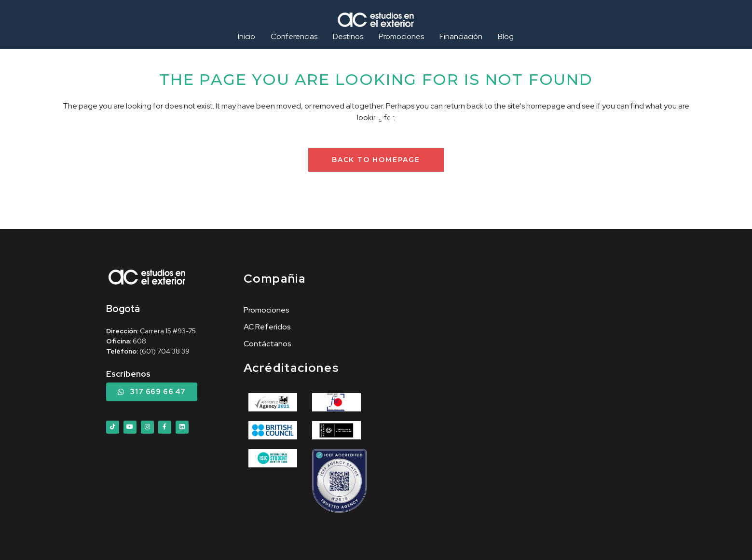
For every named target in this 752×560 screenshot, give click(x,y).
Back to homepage (376, 160)
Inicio (246, 36)
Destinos (348, 36)
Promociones (401, 36)
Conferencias (294, 36)
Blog (506, 36)
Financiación (461, 36)
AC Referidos (267, 327)
